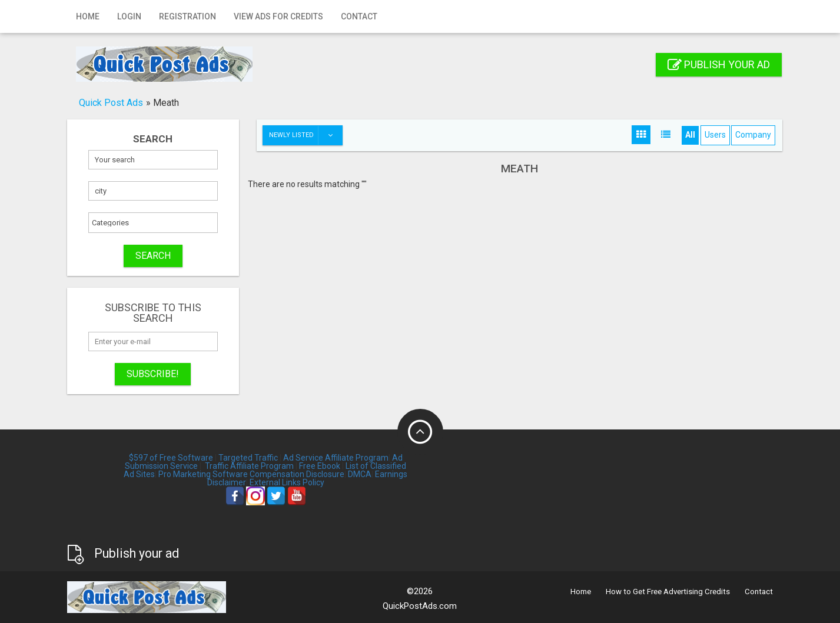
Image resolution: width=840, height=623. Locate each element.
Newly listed (306, 135)
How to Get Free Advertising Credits (668, 592)
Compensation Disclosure (297, 474)
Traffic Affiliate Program (249, 466)
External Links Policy (287, 482)
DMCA (360, 474)
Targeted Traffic (248, 458)
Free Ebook (320, 466)
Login (129, 16)
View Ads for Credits (278, 16)
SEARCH (153, 256)
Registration (187, 16)
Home (88, 16)
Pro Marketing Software (203, 474)
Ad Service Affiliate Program (336, 458)
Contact (359, 16)
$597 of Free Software (171, 458)
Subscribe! (153, 374)
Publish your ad (719, 64)
